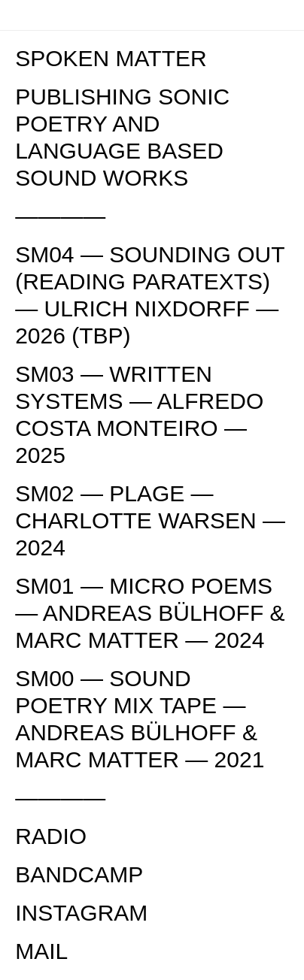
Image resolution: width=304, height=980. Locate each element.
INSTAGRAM (81, 913)
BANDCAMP (79, 874)
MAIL (41, 951)
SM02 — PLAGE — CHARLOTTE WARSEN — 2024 (150, 520)
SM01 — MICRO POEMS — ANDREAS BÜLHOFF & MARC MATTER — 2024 (150, 613)
